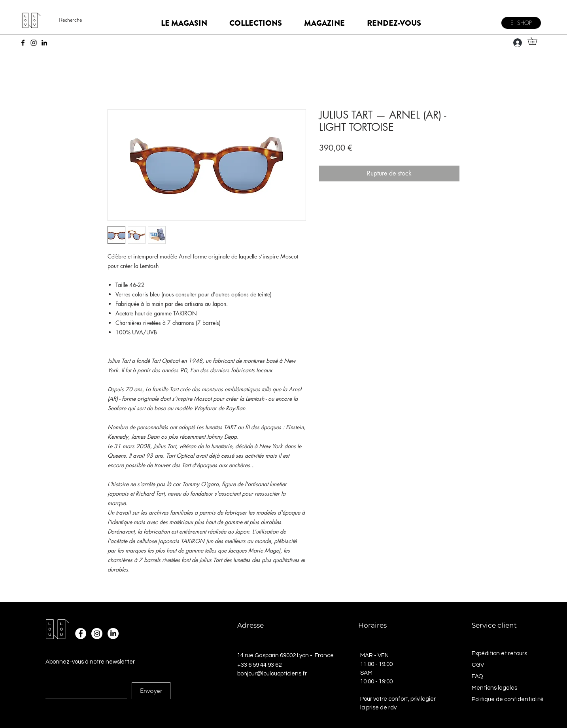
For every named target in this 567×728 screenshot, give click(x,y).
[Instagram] (34, 43)
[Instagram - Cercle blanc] (97, 634)
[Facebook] (23, 43)
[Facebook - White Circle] (81, 634)
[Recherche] (71, 20)
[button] (536, 41)
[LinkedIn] (44, 43)
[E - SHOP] (521, 23)
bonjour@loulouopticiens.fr (272, 674)
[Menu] (487, 20)
